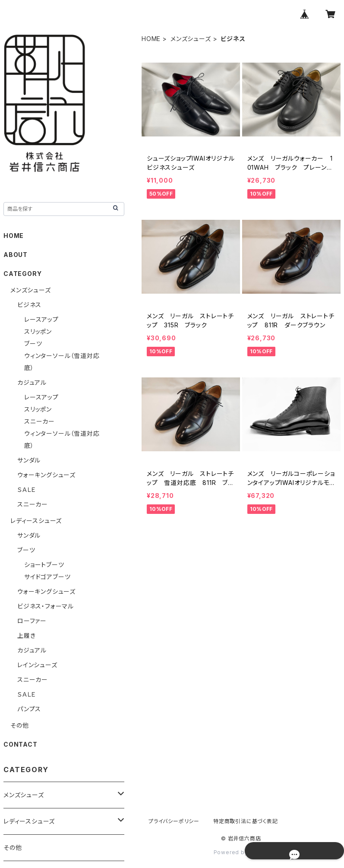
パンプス (29, 709)
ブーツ (33, 344)
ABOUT (16, 255)
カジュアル (32, 382)
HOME (151, 39)
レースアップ (41, 319)
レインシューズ (37, 665)
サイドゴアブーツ (47, 577)
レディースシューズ (36, 521)
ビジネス (29, 305)
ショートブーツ (44, 565)
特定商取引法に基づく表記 (246, 821)
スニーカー (39, 421)
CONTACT (21, 744)
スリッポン (38, 331)
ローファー (32, 621)
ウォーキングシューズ (46, 475)
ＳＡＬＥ (27, 489)
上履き (26, 635)
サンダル (29, 460)
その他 (19, 725)
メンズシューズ (191, 39)
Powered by (241, 852)
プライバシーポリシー (174, 821)
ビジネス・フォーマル (46, 606)
